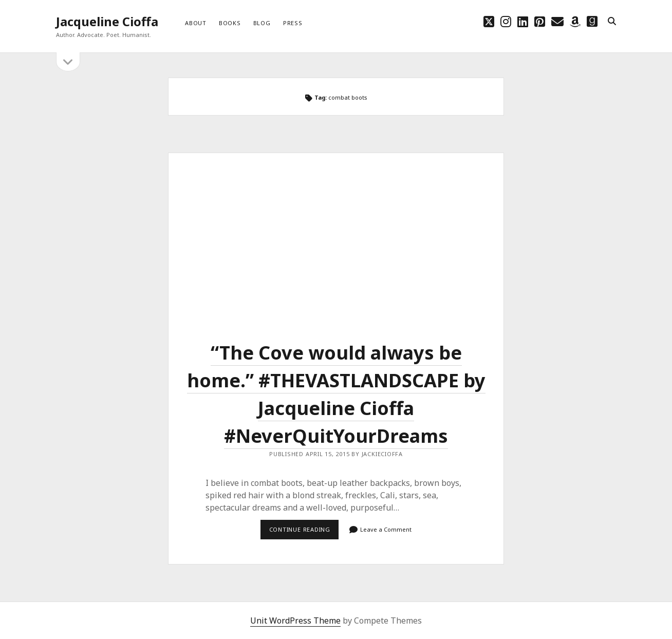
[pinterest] (540, 21)
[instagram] (506, 21)
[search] (612, 22)
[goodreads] (592, 21)
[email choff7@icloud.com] (557, 21)
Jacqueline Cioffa (107, 21)
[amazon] (575, 21)
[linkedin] (523, 21)
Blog (262, 23)
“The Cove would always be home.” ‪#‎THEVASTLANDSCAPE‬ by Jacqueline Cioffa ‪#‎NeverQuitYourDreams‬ (336, 237)
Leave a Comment (386, 529)
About (196, 23)
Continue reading (304, 532)
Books (230, 23)
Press (293, 23)
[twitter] (489, 21)
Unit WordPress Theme (295, 621)
